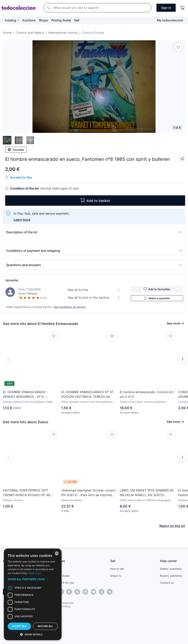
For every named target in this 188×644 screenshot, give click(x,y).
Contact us (167, 583)
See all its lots (94, 290)
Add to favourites (157, 289)
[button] (94, 232)
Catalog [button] (11, 20)
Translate (16, 150)
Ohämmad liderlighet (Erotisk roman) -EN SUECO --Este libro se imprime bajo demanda (89, 493)
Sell (77, 20)
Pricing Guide (61, 20)
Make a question (157, 298)
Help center (168, 561)
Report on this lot (172, 526)
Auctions (29, 20)
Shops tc (116, 576)
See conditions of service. (70, 307)
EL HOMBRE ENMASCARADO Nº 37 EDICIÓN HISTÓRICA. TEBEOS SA (87, 394)
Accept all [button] (19, 626)
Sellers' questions (171, 569)
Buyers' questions (171, 576)
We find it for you (63, 583)
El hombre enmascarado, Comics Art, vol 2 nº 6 (147, 394)
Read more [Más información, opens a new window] (35, 573)
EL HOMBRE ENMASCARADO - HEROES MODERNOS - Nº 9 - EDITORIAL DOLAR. (25, 394)
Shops (44, 20)
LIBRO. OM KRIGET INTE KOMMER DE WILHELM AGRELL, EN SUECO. (147, 493)
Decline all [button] (45, 626)
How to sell (117, 569)
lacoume (12, 280)
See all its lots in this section (94, 298)
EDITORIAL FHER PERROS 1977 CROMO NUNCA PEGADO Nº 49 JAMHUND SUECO (26, 493)
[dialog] (33, 594)
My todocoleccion (170, 20)
